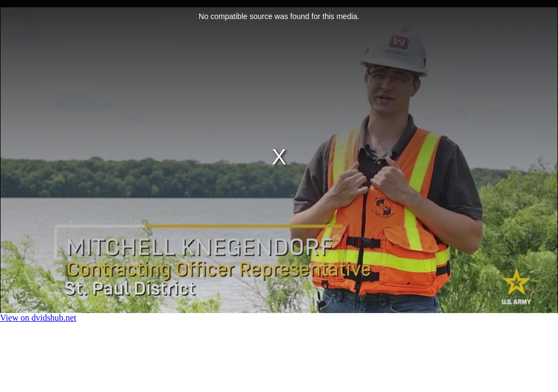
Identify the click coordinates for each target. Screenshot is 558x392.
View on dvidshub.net (38, 318)
